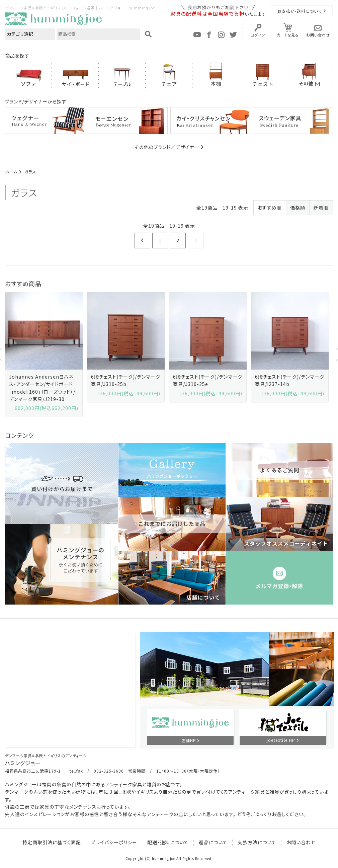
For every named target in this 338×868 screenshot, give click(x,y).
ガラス (30, 172)
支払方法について (257, 842)
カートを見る (288, 35)
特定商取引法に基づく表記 (52, 842)
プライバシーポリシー (114, 842)
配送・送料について (168, 842)
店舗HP (189, 740)
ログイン (258, 35)
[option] (44, 354)
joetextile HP (281, 740)
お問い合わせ (318, 35)
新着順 (321, 208)
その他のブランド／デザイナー (167, 147)
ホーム (11, 172)
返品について (213, 842)
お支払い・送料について (300, 11)
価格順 (298, 208)
